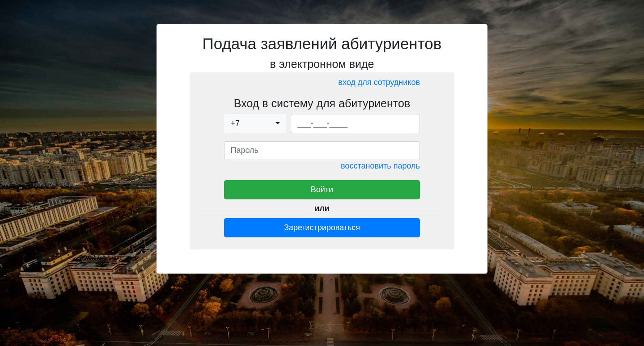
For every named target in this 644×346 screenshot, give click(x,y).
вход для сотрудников (379, 82)
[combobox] (255, 124)
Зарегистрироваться (322, 228)
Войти (322, 190)
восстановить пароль (380, 166)
